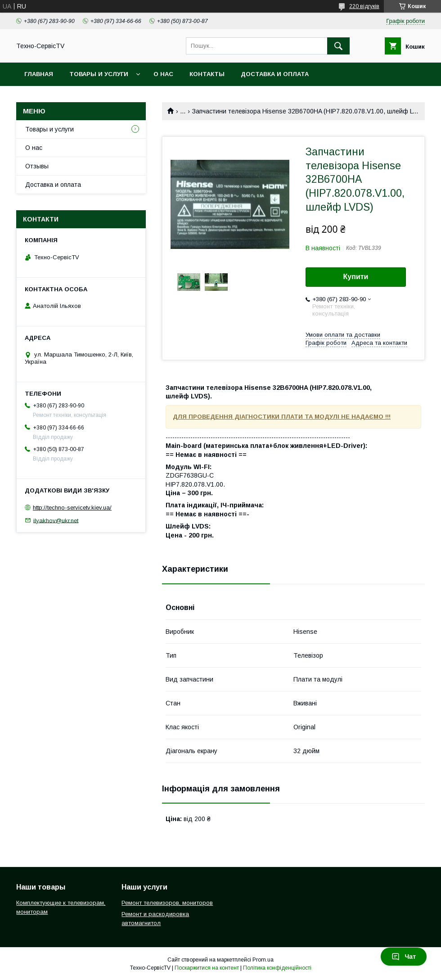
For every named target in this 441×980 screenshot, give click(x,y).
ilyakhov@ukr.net (56, 520)
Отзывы (37, 166)
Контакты (207, 74)
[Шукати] (338, 46)
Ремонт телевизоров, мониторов (167, 903)
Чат (404, 957)
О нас (163, 74)
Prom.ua (263, 960)
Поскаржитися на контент (207, 968)
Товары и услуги (99, 74)
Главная (39, 74)
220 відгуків (364, 6)
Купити (356, 277)
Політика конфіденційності (277, 968)
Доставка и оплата (275, 74)
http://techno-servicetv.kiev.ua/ (72, 508)
